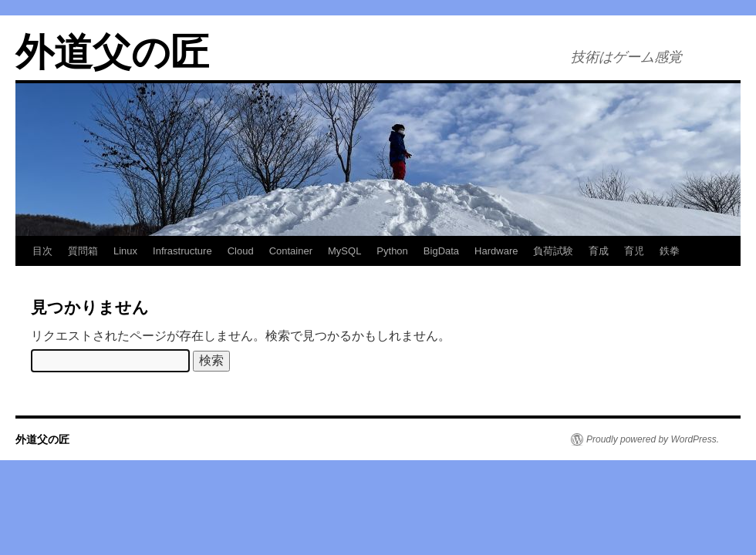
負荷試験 (553, 251)
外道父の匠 (112, 52)
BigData (441, 251)
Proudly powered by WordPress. (653, 439)
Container (291, 251)
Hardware (496, 251)
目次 (42, 251)
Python (392, 251)
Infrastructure (182, 251)
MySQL (344, 251)
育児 (634, 251)
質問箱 (83, 251)
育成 (599, 251)
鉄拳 (670, 251)
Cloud (241, 251)
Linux (125, 251)
